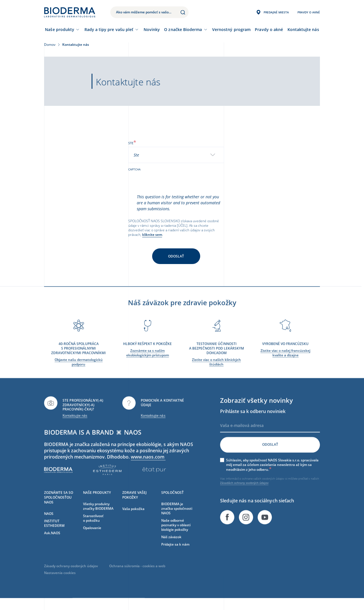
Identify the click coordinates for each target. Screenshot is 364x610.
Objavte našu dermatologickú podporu (79, 370)
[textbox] (138, 155)
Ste (132, 143)
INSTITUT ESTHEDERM (54, 531)
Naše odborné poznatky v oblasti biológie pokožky (176, 533)
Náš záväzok (171, 545)
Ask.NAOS (52, 541)
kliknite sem (152, 235)
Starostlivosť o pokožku (93, 526)
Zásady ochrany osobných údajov (71, 574)
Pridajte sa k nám (175, 552)
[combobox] (176, 155)
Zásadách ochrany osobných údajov (244, 491)
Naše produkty (60, 29)
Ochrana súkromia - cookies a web (137, 574)
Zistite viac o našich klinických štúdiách (216, 370)
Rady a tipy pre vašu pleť (109, 29)
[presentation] (171, 183)
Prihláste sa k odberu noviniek (253, 419)
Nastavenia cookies (60, 581)
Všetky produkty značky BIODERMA (98, 514)
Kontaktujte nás (75, 423)
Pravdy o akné (269, 29)
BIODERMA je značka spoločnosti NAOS (177, 516)
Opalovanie (92, 536)
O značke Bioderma (183, 29)
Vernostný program (231, 29)
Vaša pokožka (133, 517)
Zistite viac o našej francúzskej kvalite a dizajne (285, 361)
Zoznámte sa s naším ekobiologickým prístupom (148, 361)
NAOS (49, 521)
